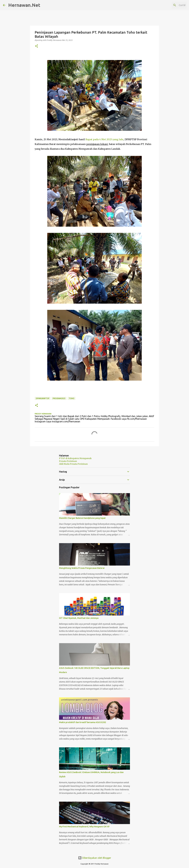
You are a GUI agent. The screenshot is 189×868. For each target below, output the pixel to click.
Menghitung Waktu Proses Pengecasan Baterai (82, 568)
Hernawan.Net (24, 5)
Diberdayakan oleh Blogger (95, 858)
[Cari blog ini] (171, 5)
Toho (72, 398)
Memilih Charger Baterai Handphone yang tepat (82, 518)
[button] (36, 46)
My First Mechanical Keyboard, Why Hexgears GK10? (84, 827)
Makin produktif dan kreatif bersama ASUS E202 (83, 722)
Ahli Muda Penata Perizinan (73, 464)
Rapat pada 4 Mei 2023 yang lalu (104, 139)
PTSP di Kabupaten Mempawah (75, 458)
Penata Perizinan (68, 461)
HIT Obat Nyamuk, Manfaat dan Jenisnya (79, 618)
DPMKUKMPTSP (43, 398)
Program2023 (59, 398)
